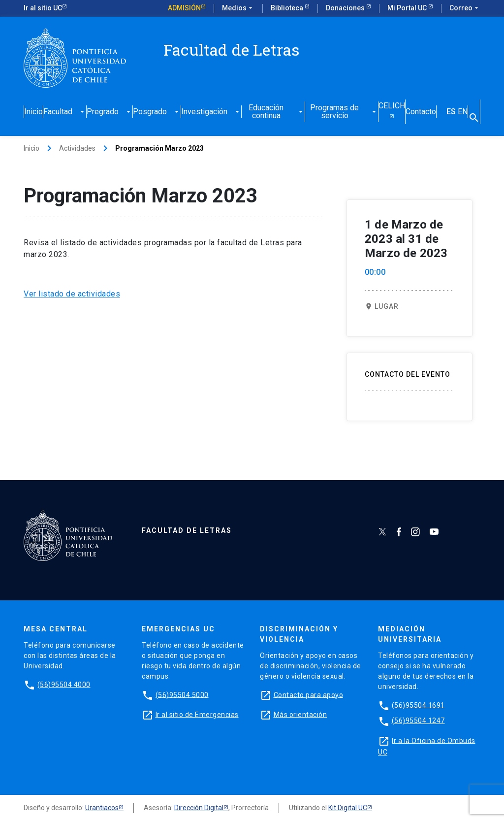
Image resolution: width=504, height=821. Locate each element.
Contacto (421, 112)
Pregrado (110, 112)
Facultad (65, 112)
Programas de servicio (344, 112)
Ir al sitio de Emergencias (197, 714)
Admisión (184, 8)
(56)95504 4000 (64, 684)
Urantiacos (102, 808)
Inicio (33, 112)
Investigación (211, 112)
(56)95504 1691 (418, 705)
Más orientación (300, 714)
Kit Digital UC (348, 808)
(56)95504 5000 (182, 694)
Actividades (77, 148)
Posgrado (157, 112)
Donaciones (346, 8)
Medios (238, 8)
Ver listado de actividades (72, 294)
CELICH (392, 106)
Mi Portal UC (408, 8)
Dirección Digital (199, 808)
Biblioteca (288, 8)
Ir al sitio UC (43, 8)
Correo (465, 8)
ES (451, 112)
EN (463, 112)
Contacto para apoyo (309, 694)
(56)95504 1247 (418, 721)
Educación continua (276, 112)
